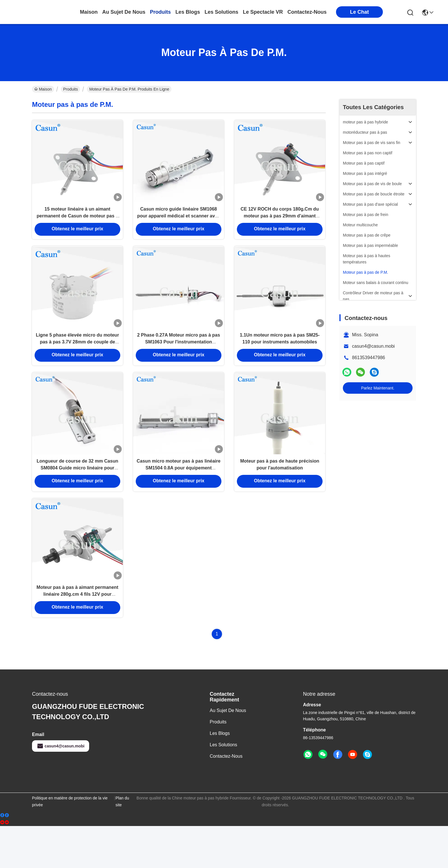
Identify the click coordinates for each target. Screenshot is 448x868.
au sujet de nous (124, 12)
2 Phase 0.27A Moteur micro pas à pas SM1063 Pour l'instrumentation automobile (179, 361)
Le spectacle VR (263, 12)
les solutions (221, 12)
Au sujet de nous (228, 752)
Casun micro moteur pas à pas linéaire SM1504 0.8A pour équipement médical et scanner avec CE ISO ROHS (178, 498)
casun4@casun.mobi (373, 346)
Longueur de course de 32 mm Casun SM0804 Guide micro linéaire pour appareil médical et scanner (77, 498)
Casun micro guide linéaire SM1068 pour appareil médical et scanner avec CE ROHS (179, 224)
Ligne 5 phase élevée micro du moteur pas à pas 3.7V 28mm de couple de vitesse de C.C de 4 (78, 361)
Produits (70, 89)
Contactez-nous (226, 798)
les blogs (188, 12)
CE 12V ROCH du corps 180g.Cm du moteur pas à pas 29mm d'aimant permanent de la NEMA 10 (280, 224)
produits (160, 12)
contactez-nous (307, 12)
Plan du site (122, 843)
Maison (89, 12)
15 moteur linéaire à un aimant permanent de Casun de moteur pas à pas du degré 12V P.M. (77, 224)
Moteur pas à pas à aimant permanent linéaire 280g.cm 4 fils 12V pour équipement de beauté (77, 634)
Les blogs (220, 775)
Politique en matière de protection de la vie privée (70, 843)
